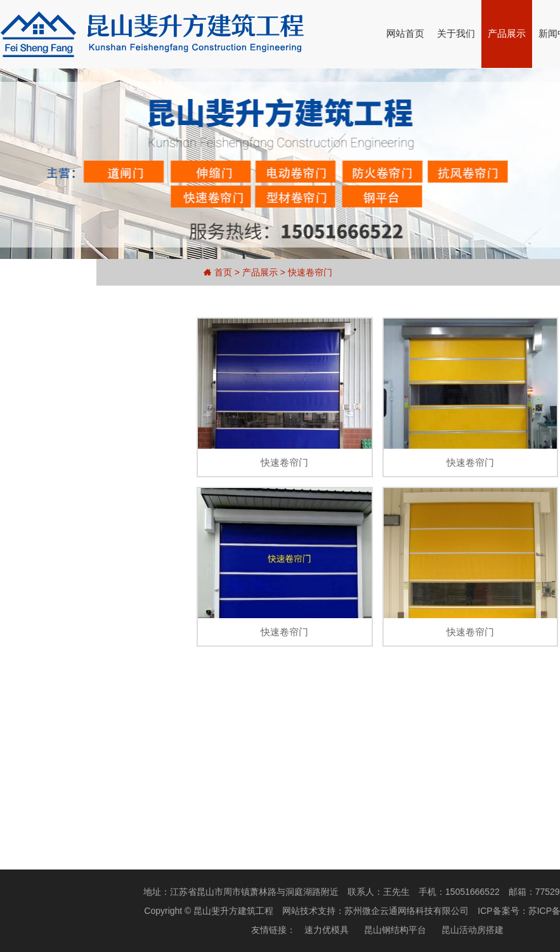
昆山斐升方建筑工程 (233, 911)
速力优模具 (327, 930)
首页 (223, 272)
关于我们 (456, 33)
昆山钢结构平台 (395, 930)
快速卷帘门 (310, 272)
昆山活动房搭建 (472, 930)
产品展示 (507, 33)
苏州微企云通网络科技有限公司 (407, 911)
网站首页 (405, 33)
